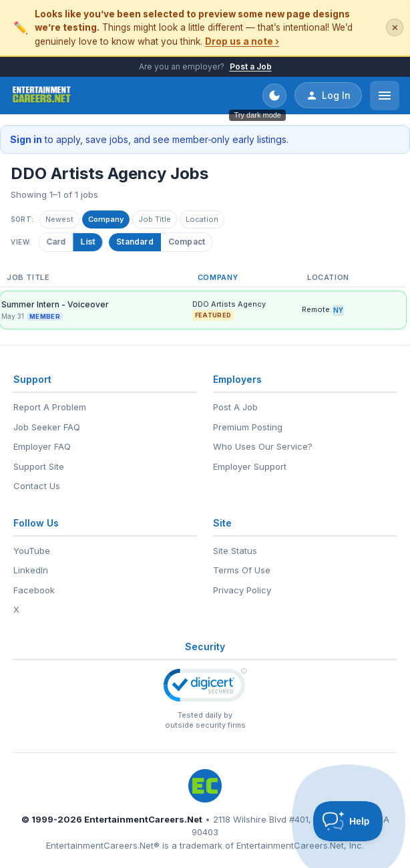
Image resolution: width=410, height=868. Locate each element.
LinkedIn (31, 570)
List (89, 242)
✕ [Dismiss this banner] (395, 28)
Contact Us (37, 486)
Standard (135, 242)
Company (106, 219)
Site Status (235, 551)
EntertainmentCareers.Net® (103, 845)
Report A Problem (50, 407)
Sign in (26, 139)
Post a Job (251, 66)
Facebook (34, 590)
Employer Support (250, 466)
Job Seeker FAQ (47, 427)
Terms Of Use (242, 570)
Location (202, 219)
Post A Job (235, 407)
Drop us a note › (242, 41)
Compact (187, 242)
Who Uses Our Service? (263, 446)
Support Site (39, 466)
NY (338, 310)
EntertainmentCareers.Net (143, 819)
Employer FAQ (42, 446)
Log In (328, 96)
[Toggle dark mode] (274, 96)
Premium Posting (248, 427)
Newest (59, 219)
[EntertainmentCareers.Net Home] (42, 96)
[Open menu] (385, 96)
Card (57, 242)
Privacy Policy (242, 590)
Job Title (155, 219)
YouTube (32, 551)
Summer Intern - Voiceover (55, 304)
